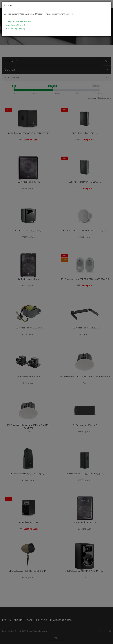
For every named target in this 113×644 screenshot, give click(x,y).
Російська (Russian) (15, 29)
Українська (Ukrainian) (19, 21)
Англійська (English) (15, 25)
